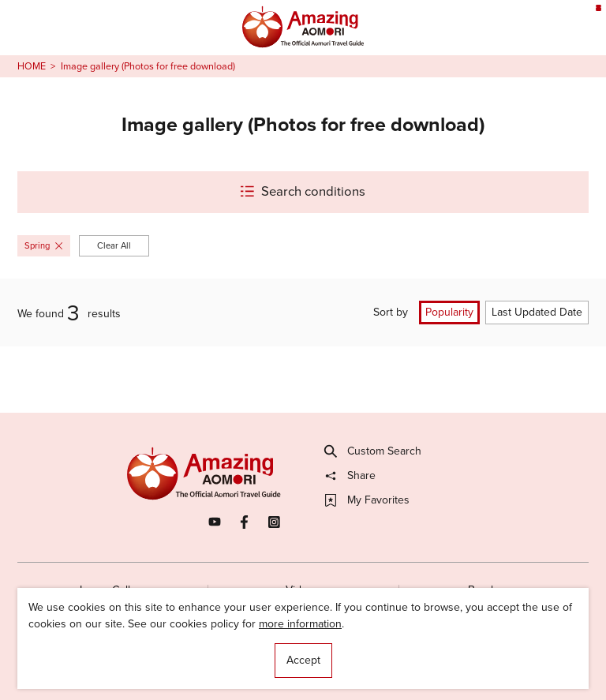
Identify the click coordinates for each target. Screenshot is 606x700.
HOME (32, 66)
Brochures (494, 590)
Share (350, 476)
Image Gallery (113, 590)
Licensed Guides (214, 659)
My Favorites (367, 500)
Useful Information (389, 659)
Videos (303, 590)
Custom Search (373, 451)
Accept (303, 660)
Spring (44, 245)
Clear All (114, 245)
